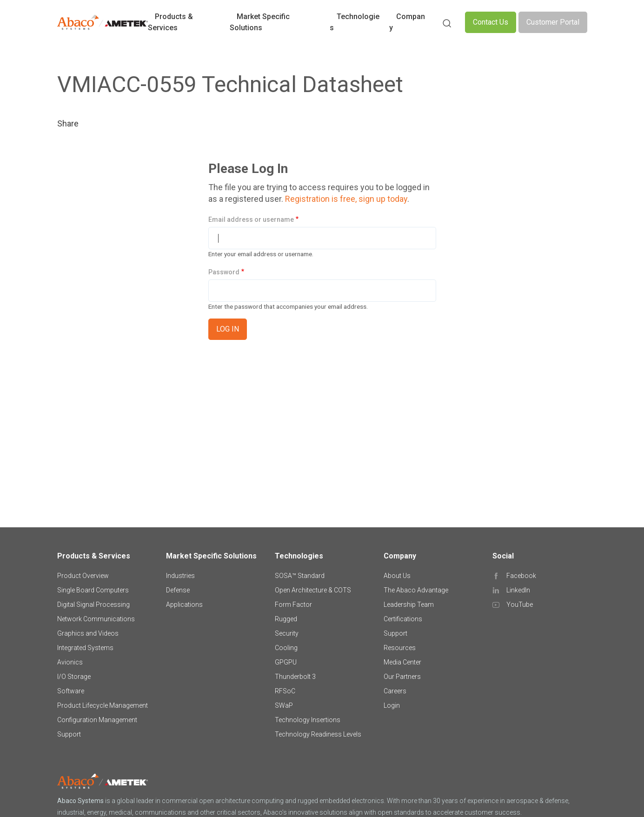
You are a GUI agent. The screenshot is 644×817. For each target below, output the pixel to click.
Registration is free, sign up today (346, 199)
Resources (400, 648)
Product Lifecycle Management (103, 705)
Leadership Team (409, 604)
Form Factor (293, 604)
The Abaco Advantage (416, 590)
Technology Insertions (308, 720)
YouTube (520, 604)
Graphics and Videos (88, 633)
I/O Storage (74, 677)
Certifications (403, 619)
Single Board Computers (93, 590)
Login (392, 705)
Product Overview (83, 576)
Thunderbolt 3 (295, 677)
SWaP (284, 705)
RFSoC (285, 691)
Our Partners (402, 677)
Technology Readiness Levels (318, 734)
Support (69, 734)
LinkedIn (518, 590)
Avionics (70, 662)
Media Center (402, 662)
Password (224, 272)
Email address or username (251, 219)
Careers (395, 691)
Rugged (286, 619)
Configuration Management (97, 720)
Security (287, 633)
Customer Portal (553, 22)
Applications (184, 604)
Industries (180, 576)
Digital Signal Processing (93, 604)
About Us (397, 576)
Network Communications (96, 619)
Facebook (521, 576)
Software (71, 691)
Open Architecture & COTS (313, 590)
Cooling (286, 648)
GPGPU (286, 662)
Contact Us (491, 22)
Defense (178, 590)
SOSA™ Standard (300, 576)
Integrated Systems (85, 648)
